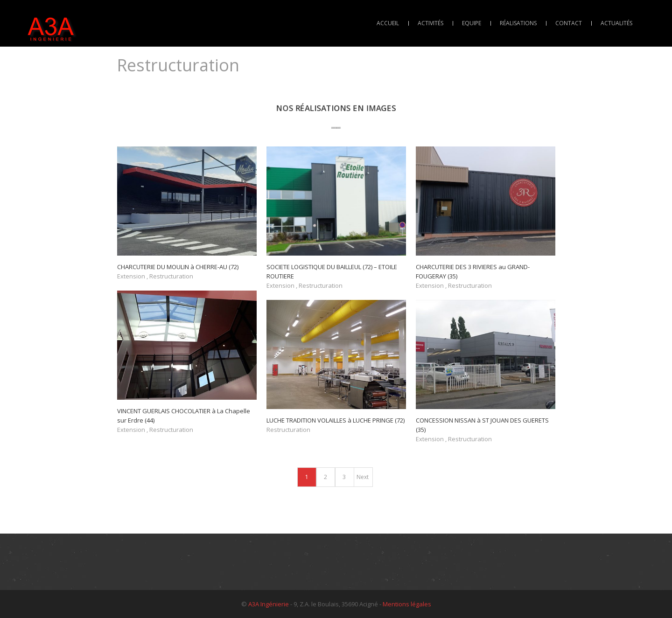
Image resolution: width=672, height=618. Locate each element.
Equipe (472, 23)
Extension (131, 276)
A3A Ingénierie (269, 604)
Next (363, 477)
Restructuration (171, 276)
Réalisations (518, 23)
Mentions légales (407, 604)
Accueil (388, 23)
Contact (569, 23)
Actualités (616, 23)
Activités (430, 23)
